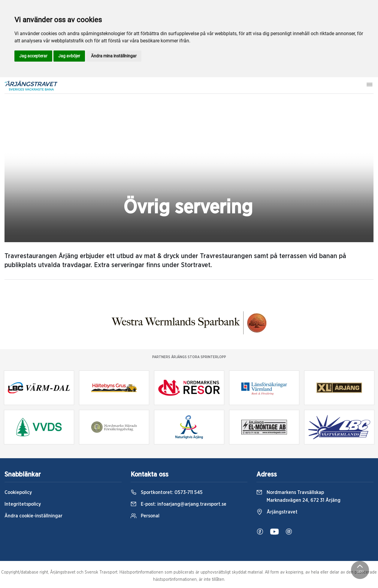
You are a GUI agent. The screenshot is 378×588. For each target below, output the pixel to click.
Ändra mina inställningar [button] (114, 56)
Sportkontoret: (167, 492)
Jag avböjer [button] (69, 56)
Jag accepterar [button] (33, 56)
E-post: (178, 504)
